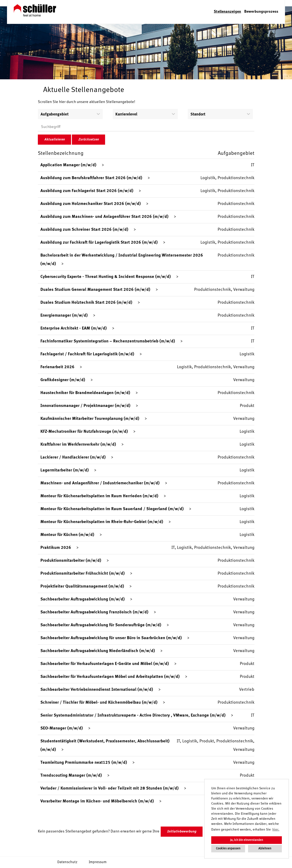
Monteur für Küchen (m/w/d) (67, 535)
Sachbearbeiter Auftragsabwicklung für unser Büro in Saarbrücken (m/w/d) (111, 638)
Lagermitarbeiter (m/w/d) (65, 470)
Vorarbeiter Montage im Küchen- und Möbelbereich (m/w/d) (97, 801)
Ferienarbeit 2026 (57, 367)
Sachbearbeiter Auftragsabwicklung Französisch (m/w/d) (94, 612)
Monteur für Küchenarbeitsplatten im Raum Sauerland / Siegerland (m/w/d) (112, 509)
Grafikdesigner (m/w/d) (63, 380)
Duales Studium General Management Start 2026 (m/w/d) (95, 290)
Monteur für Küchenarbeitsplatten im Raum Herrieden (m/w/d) (99, 496)
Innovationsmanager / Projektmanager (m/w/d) (85, 406)
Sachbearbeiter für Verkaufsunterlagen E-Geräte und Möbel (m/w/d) (105, 664)
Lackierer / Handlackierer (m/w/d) (73, 457)
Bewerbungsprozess (261, 12)
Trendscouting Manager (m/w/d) (71, 776)
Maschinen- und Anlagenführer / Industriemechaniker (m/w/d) (100, 483)
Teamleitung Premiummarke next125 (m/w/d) (84, 763)
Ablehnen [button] (265, 849)
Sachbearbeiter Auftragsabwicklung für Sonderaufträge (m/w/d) (101, 625)
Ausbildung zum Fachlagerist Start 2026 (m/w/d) (87, 191)
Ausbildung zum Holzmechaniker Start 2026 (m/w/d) (91, 204)
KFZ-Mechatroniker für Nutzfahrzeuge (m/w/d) (84, 432)
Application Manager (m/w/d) (68, 165)
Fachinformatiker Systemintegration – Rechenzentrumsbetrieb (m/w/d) (108, 341)
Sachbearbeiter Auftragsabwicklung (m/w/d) (83, 599)
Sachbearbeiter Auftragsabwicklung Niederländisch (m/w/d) (98, 651)
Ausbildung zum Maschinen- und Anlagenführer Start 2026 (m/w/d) (104, 217)
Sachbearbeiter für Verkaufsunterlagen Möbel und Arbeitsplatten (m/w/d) (110, 677)
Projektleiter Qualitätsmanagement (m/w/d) (82, 586)
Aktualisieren (54, 140)
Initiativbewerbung (182, 832)
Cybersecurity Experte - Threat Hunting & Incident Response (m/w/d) (106, 277)
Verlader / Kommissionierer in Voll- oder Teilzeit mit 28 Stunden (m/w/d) (110, 788)
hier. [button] (276, 830)
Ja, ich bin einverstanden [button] (247, 840)
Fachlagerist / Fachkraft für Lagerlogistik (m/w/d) (87, 354)
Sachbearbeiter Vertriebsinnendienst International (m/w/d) (97, 690)
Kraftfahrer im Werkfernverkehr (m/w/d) (78, 445)
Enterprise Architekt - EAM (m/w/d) (74, 328)
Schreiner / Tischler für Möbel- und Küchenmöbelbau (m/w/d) (99, 703)
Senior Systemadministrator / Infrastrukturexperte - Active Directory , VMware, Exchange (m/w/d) (133, 716)
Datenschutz (67, 862)
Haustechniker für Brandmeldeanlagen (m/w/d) (85, 393)
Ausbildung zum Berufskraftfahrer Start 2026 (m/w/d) (91, 178)
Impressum (98, 862)
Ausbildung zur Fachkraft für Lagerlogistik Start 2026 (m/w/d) (99, 243)
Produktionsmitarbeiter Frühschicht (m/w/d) (83, 574)
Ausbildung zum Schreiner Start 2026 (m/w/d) (84, 230)
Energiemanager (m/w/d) (64, 316)
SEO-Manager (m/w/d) (62, 728)
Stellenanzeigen (227, 12)
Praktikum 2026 (56, 548)
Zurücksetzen (88, 140)
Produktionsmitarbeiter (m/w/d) (71, 561)
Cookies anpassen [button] (228, 849)
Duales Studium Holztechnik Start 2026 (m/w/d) (86, 303)
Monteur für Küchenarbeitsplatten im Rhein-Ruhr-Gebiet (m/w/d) (102, 522)
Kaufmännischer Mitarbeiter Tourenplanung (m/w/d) (90, 419)
